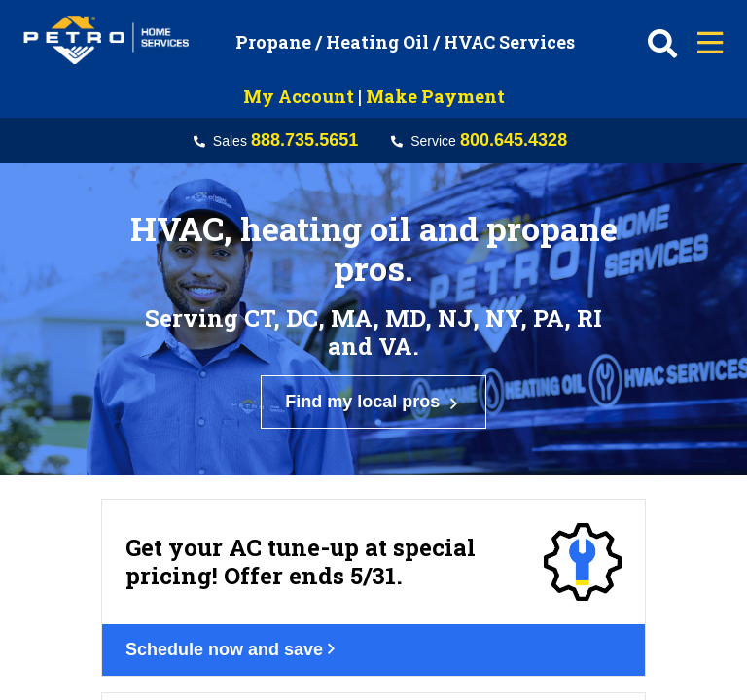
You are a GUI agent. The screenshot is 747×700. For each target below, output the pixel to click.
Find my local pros (373, 356)
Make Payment (435, 96)
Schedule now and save (244, 534)
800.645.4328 (514, 140)
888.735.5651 (304, 140)
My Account (299, 96)
